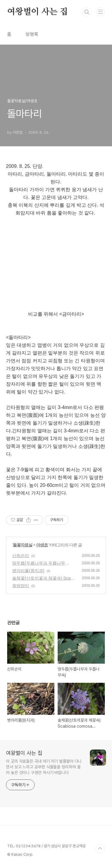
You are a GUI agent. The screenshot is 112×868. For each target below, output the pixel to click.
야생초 (42, 545)
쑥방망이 (21, 586)
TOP (100, 849)
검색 (87, 12)
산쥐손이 (21, 556)
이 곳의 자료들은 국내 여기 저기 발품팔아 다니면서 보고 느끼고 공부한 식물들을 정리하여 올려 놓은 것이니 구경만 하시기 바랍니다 (44, 767)
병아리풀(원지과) (28, 571)
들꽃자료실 (23, 545)
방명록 (32, 34)
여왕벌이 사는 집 (37, 12)
